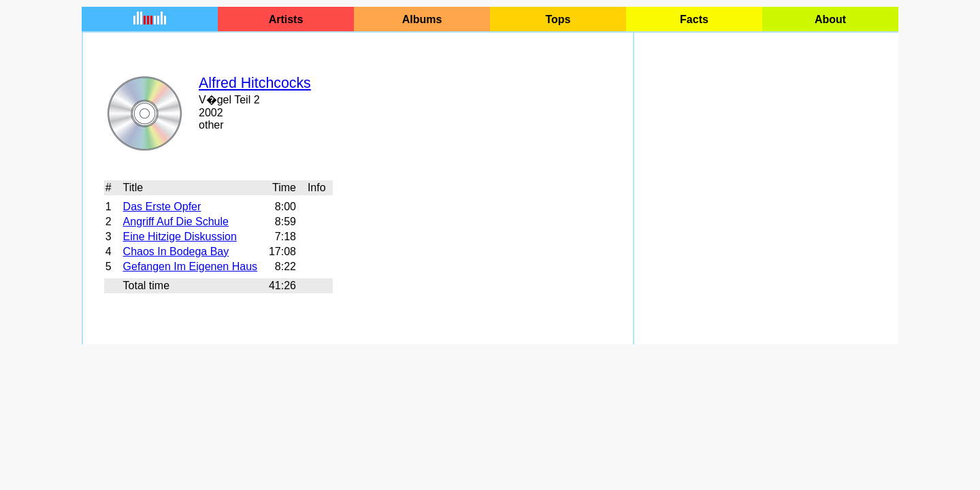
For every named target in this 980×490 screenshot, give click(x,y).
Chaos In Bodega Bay (176, 251)
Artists (286, 19)
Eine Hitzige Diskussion (180, 236)
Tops (558, 19)
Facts (694, 19)
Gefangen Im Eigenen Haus (190, 266)
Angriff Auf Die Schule (176, 222)
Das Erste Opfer (162, 207)
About (830, 19)
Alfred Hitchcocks (255, 83)
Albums (422, 19)
